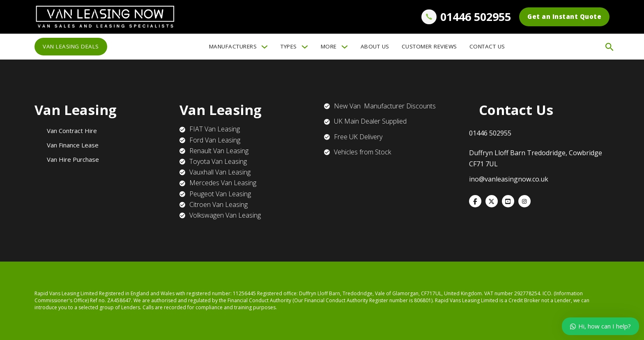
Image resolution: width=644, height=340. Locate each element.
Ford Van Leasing (215, 140)
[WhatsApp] (524, 201)
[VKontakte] (508, 201)
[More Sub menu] (345, 47)
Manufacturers (233, 46)
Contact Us (487, 46)
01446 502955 (476, 17)
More (329, 46)
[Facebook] (475, 201)
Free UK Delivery (358, 137)
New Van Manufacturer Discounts (385, 106)
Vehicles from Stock (362, 152)
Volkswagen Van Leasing (225, 215)
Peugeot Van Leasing (220, 194)
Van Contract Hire (72, 131)
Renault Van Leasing (219, 151)
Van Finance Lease (73, 145)
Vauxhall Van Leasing (220, 172)
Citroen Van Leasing (218, 204)
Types (289, 46)
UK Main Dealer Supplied (370, 121)
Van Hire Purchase (73, 159)
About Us (375, 46)
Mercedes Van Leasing (223, 183)
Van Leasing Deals (71, 46)
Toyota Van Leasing (218, 161)
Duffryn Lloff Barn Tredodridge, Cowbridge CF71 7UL (536, 158)
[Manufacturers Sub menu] (264, 47)
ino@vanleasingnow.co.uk (509, 179)
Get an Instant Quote (564, 16)
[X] (492, 201)
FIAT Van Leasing (215, 129)
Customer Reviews (429, 46)
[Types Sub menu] (305, 47)
